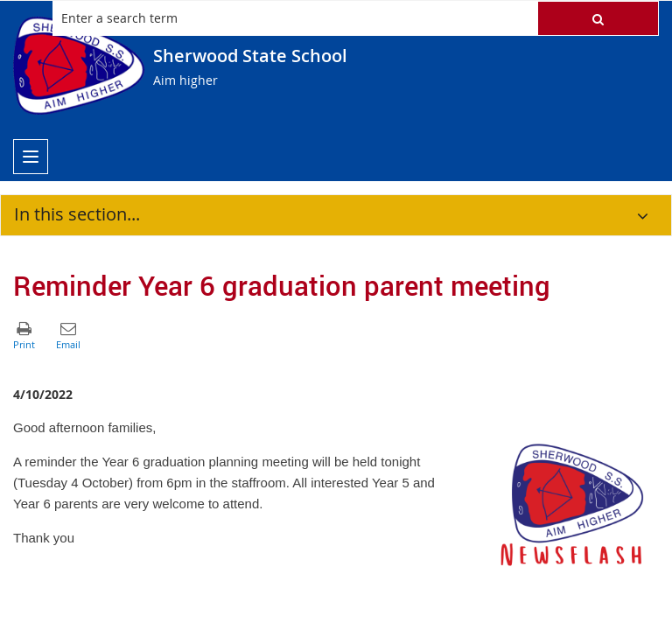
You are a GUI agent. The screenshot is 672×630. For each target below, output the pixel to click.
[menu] (31, 157)
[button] (598, 18)
